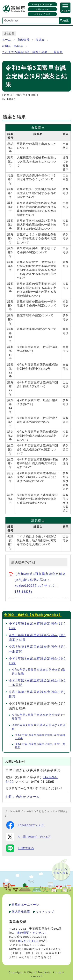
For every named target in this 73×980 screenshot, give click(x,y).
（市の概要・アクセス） (31, 933)
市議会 (40, 40)
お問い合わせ (42, 9)
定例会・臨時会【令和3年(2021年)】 (33, 615)
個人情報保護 (21, 912)
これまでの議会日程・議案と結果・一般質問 (32, 52)
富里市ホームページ (26, 905)
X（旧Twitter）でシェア (29, 837)
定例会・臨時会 (13, 46)
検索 (66, 20)
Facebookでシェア (25, 825)
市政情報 (23, 40)
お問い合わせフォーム (23, 797)
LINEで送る (20, 848)
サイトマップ (45, 912)
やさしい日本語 (42, 14)
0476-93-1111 (29, 941)
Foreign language (42, 5)
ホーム (7, 40)
